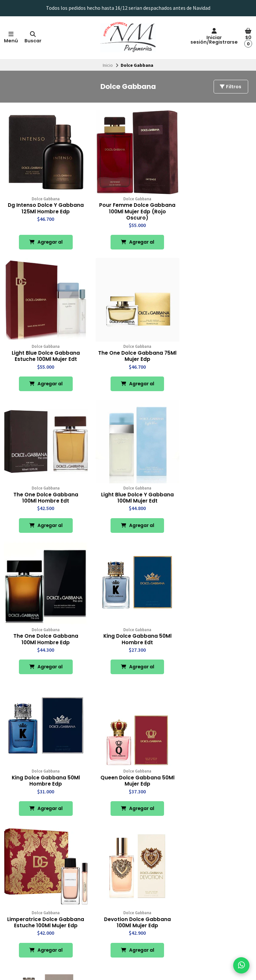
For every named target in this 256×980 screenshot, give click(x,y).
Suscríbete (221, 929)
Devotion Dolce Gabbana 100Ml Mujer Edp (213, 616)
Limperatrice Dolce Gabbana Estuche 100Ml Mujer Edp (128, 619)
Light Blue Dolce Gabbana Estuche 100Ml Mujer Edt (213, 202)
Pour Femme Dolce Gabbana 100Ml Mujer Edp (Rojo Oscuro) (128, 206)
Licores (108, 908)
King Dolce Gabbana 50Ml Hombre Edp (213, 480)
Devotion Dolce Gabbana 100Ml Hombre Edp (43, 758)
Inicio (108, 65)
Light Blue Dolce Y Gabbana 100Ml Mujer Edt (213, 345)
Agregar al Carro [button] (43, 239)
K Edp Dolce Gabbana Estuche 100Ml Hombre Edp (128, 758)
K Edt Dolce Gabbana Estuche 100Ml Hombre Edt (213, 758)
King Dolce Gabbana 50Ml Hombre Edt (128, 480)
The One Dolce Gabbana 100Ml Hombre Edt (128, 345)
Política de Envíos (25, 908)
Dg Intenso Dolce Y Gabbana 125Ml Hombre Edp (43, 206)
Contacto (17, 901)
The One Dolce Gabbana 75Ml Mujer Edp (43, 345)
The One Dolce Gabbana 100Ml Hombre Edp (43, 480)
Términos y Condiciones (31, 923)
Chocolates (112, 915)
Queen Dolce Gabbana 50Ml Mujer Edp (43, 616)
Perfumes (110, 901)
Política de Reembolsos (31, 915)
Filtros (230, 87)
